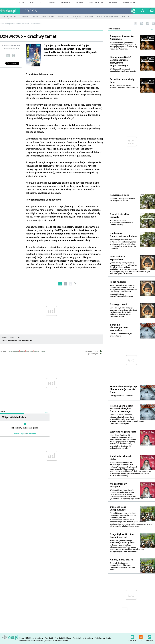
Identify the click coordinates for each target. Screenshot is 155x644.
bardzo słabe (13, 351)
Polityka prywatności (103, 638)
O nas (22, 638)
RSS (141, 636)
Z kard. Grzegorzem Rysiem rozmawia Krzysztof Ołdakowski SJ (124, 87)
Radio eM (80, 3)
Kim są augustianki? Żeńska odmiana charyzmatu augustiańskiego (121, 61)
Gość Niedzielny (96, 3)
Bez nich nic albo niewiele (119, 216)
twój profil (143, 11)
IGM (27, 638)
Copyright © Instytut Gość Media (32, 641)
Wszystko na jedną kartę (123, 432)
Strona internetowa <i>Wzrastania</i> (17, 340)
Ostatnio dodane (115, 29)
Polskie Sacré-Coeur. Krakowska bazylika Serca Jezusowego (121, 409)
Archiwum (32, 434)
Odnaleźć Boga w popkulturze (118, 508)
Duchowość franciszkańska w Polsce (123, 235)
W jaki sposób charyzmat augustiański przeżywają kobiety (123, 70)
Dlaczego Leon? (119, 304)
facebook (148, 23)
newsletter (132, 636)
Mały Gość (113, 3)
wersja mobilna (130, 3)
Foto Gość (59, 638)
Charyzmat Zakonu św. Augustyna (122, 38)
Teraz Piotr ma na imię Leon (122, 81)
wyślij (8, 56)
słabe (23, 351)
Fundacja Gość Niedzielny (83, 638)
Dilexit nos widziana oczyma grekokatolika (121, 335)
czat (42, 3)
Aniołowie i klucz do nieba (121, 458)
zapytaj (52, 3)
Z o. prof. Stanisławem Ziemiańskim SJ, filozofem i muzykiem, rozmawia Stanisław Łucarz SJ (123, 566)
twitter (153, 23)
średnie (29, 351)
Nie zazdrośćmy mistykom (118, 485)
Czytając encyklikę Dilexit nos (122, 396)
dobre (37, 351)
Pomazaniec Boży (119, 195)
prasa (31, 11)
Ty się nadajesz (118, 282)
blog (32, 3)
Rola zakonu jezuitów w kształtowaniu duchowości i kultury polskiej (121, 223)
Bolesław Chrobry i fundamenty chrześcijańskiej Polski (122, 200)
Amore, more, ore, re (121, 560)
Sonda (3, 412)
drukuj (14, 56)
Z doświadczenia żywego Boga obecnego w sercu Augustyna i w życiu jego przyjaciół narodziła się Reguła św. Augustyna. (123, 46)
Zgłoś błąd (149, 636)
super (43, 351)
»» (76, 284)
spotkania (66, 3)
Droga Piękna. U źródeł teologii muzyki (122, 536)
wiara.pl (10, 11)
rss (142, 23)
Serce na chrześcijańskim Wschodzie (119, 328)
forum (21, 3)
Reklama (68, 638)
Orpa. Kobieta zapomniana (117, 258)
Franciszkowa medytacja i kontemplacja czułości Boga (123, 389)
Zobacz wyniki (20, 434)
